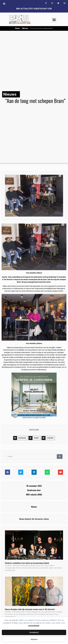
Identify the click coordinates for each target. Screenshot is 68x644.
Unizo (46, 519)
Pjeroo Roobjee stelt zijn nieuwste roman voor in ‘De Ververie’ (30, 609)
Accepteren (34, 632)
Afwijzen (34, 639)
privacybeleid (34, 626)
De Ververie (37, 519)
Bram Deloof (25, 519)
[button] (4, 3)
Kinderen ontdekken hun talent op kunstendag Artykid (27, 563)
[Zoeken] (60, 456)
